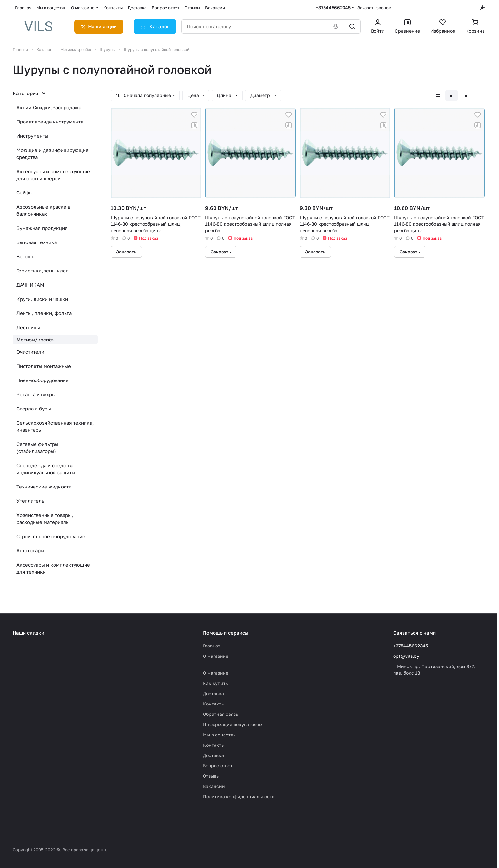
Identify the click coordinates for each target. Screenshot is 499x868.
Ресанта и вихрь (35, 394)
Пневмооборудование (43, 380)
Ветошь (25, 256)
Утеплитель (30, 501)
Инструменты (32, 136)
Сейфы (25, 192)
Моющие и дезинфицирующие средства (53, 153)
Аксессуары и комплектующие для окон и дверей (53, 175)
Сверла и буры (34, 409)
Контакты (214, 704)
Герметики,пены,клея (43, 271)
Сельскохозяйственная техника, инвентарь (55, 426)
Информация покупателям (233, 724)
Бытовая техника (37, 242)
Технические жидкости (44, 487)
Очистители (30, 352)
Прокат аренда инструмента (50, 122)
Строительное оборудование (51, 536)
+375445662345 (333, 8)
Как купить (215, 683)
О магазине (216, 656)
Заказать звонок (374, 8)
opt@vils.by (406, 656)
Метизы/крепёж (36, 340)
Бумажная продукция (42, 228)
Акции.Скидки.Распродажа (49, 107)
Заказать (126, 252)
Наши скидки (28, 633)
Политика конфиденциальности (239, 797)
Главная (212, 646)
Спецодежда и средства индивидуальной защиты (46, 469)
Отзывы (211, 776)
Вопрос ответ (218, 766)
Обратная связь (220, 714)
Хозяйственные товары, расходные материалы (45, 518)
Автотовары (30, 550)
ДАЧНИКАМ (30, 285)
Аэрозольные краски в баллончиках (43, 210)
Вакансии (214, 786)
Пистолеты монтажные (44, 366)
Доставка (213, 693)
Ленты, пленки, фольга (44, 313)
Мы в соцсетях (219, 735)
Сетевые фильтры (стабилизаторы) (37, 448)
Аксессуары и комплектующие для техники (53, 568)
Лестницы (28, 327)
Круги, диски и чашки (42, 299)
